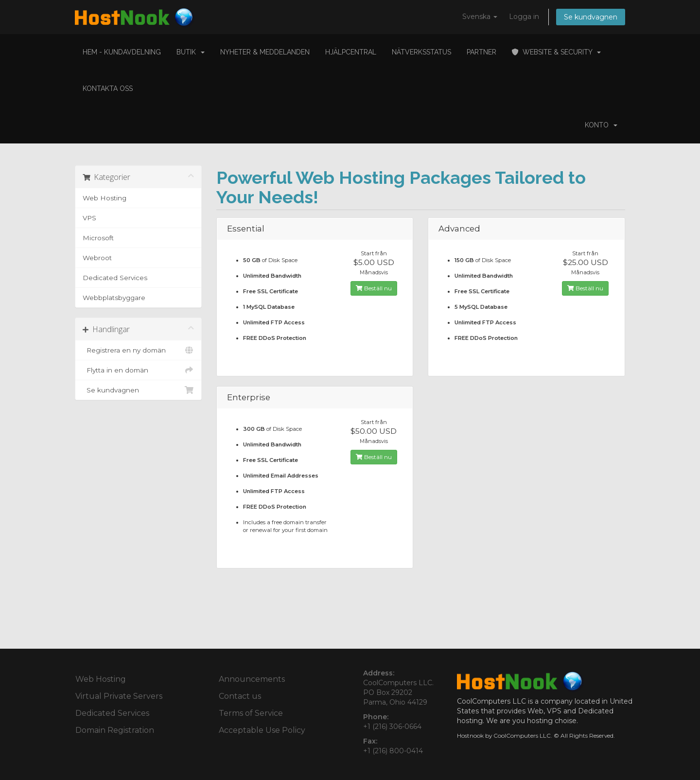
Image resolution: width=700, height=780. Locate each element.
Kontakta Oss (108, 89)
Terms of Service (251, 713)
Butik (191, 52)
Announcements (252, 679)
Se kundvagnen (591, 17)
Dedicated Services (115, 278)
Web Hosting (105, 198)
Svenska (480, 17)
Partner (481, 52)
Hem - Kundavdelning (122, 52)
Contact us (240, 696)
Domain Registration (115, 730)
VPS (89, 218)
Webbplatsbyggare (114, 298)
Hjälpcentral (351, 52)
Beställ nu (374, 288)
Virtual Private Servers (119, 696)
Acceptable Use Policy (262, 730)
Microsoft (98, 238)
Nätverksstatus (421, 52)
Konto (601, 125)
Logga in (524, 17)
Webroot (97, 258)
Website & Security (556, 52)
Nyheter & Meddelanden (265, 52)
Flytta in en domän (138, 370)
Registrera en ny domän (138, 350)
